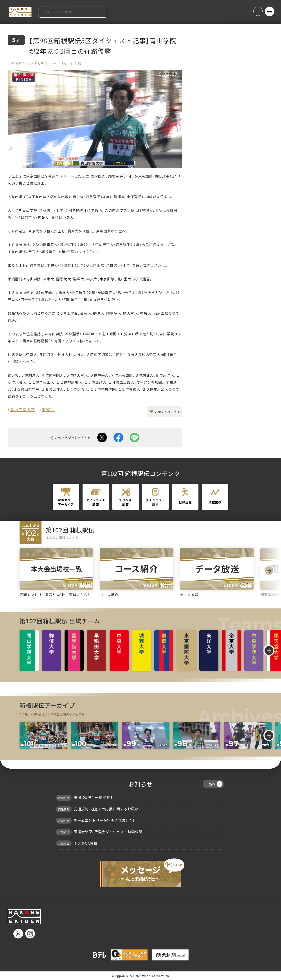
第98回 (48, 409)
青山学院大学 (23, 409)
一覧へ (214, 784)
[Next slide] (269, 571)
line (135, 437)
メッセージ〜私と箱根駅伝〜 (140, 873)
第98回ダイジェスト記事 (26, 63)
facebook (118, 437)
